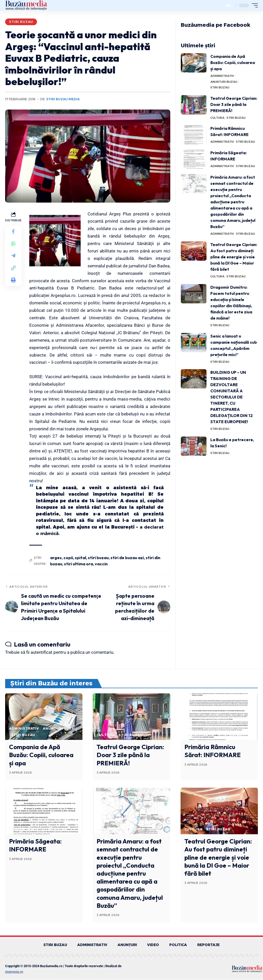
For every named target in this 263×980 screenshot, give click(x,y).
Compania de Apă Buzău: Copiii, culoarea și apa (233, 62)
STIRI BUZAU (21, 22)
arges (56, 558)
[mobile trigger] (253, 5)
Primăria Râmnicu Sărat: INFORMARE (213, 751)
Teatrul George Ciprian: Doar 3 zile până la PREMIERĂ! (234, 104)
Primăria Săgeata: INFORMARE (35, 845)
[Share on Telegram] (13, 256)
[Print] (13, 281)
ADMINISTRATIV (222, 76)
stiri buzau (98, 558)
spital (80, 558)
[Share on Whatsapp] (13, 244)
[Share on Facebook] (13, 232)
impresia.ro (14, 972)
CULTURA (217, 118)
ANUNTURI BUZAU (224, 82)
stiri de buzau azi (127, 558)
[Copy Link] (13, 269)
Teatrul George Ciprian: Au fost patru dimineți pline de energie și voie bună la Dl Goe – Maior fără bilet (234, 257)
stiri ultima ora (78, 564)
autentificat (41, 652)
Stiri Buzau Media (63, 99)
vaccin (101, 564)
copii (68, 558)
